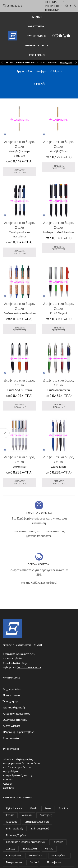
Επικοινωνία (52, 10)
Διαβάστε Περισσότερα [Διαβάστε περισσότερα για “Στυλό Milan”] (58, 482)
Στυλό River (19, 467)
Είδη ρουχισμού (37, 45)
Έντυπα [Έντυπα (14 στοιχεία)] (10, 815)
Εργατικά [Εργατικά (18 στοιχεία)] (58, 842)
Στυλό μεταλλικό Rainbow (58, 232)
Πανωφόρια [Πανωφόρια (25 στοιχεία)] (54, 862)
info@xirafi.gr (19, 663)
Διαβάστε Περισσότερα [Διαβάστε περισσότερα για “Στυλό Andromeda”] (58, 406)
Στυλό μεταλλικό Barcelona (19, 234)
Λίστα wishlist (12, 726)
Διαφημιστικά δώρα (48, 71)
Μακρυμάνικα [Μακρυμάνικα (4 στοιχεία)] (59, 855)
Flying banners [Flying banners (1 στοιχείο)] (14, 808)
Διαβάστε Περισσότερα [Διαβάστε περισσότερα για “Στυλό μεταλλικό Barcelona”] (20, 252)
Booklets (8, 788)
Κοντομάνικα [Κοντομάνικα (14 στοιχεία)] (36, 855)
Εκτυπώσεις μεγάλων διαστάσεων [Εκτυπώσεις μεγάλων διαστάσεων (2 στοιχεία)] (25, 842)
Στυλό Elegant (59, 313)
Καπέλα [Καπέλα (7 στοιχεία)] (49, 849)
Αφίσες (8, 784)
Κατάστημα (37, 26)
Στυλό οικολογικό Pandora (20, 313)
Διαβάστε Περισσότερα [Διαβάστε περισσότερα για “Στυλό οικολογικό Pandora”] (20, 329)
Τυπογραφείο (37, 36)
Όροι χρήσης (52, 6)
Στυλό (20, 147)
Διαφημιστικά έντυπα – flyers (22, 763)
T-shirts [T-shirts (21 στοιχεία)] (64, 808)
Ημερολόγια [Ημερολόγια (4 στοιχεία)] (30, 849)
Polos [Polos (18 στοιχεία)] (48, 808)
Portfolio (37, 55)
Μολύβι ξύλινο (58, 151)
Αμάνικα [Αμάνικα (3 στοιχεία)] (27, 815)
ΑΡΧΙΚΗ (37, 17)
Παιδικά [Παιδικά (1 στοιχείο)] (34, 862)
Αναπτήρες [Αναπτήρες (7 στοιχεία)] (46, 815)
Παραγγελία (66, 63)
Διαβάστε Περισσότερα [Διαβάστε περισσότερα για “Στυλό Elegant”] (58, 329)
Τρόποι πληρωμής (14, 707)
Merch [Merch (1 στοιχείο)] (33, 808)
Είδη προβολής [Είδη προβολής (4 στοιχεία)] (15, 829)
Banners (8, 779)
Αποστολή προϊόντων (16, 714)
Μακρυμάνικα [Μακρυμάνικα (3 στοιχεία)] (14, 862)
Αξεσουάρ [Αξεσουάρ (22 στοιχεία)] (12, 822)
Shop (30, 71)
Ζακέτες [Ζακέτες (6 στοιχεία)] (11, 849)
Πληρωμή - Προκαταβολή (19, 732)
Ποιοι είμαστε (52, 2)
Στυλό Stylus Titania (20, 390)
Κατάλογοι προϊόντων (17, 767)
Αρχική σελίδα (12, 689)
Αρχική (21, 71)
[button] (2, 63)
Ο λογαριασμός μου (15, 720)
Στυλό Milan (58, 467)
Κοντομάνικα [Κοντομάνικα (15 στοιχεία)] (14, 855)
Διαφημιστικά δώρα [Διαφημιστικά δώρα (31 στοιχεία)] (37, 822)
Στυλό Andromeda (59, 390)
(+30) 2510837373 (29, 667)
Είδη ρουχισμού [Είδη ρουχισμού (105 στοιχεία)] (40, 829)
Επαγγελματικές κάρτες (18, 775)
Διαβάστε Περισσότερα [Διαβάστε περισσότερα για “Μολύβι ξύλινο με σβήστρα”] (20, 171)
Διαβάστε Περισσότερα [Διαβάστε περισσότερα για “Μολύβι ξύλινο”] (58, 167)
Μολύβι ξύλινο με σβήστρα (19, 153)
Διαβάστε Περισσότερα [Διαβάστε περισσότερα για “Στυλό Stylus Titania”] (20, 406)
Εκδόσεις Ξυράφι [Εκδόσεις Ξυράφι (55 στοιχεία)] (16, 835)
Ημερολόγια (10, 771)
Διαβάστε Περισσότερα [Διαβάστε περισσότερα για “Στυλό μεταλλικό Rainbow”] (58, 248)
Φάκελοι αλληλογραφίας (18, 759)
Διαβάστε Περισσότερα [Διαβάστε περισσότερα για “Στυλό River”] (20, 482)
